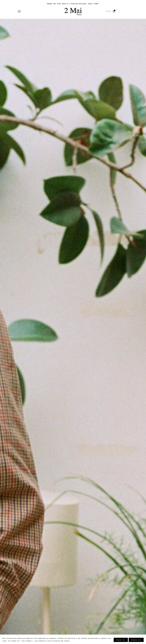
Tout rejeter (121, 640)
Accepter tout (136, 640)
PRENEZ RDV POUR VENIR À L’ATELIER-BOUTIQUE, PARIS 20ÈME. (73, 4)
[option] (110, 11)
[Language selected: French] (109, 11)
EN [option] (110, 11)
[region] (73, 639)
